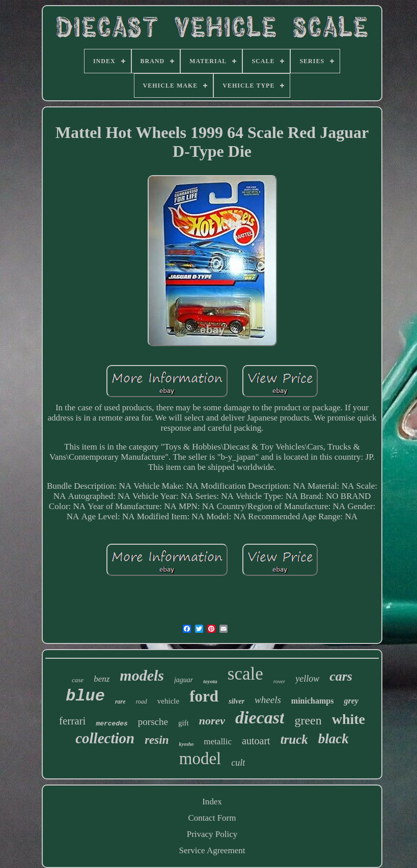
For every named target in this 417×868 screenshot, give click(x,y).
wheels (268, 700)
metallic (218, 741)
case (78, 680)
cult (238, 763)
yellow (307, 679)
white (349, 719)
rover (279, 681)
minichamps (313, 701)
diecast (260, 718)
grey (351, 701)
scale (245, 674)
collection (105, 738)
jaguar (184, 680)
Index (212, 802)
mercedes (112, 724)
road (142, 702)
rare (120, 702)
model (200, 759)
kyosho (186, 744)
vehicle (168, 701)
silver (237, 701)
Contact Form (212, 818)
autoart (256, 741)
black (333, 739)
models (142, 675)
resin (157, 740)
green (308, 720)
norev (212, 721)
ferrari (72, 721)
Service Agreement (212, 850)
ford (204, 696)
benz (102, 679)
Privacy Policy (212, 834)
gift (184, 723)
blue (85, 696)
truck (294, 739)
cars (341, 676)
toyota (210, 681)
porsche (153, 722)
